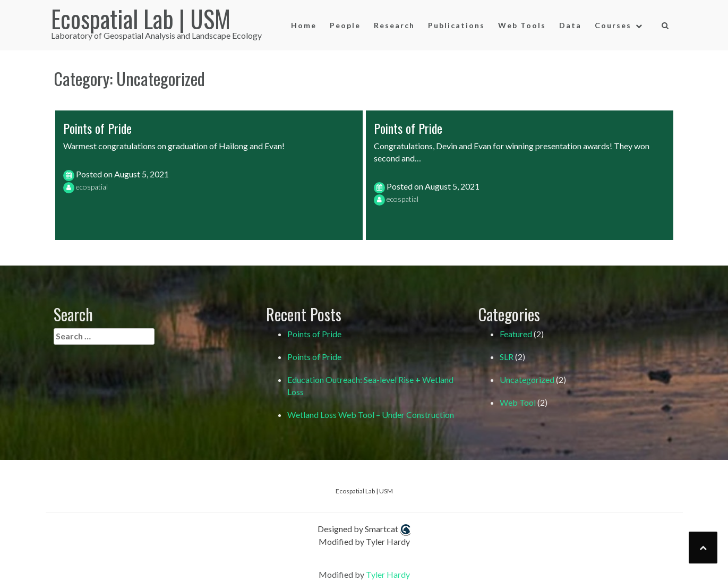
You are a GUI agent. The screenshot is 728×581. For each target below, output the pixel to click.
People (345, 25)
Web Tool (518, 402)
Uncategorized (527, 379)
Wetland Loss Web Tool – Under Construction (371, 415)
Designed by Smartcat (364, 530)
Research (394, 25)
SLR (507, 357)
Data (570, 25)
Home (304, 25)
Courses (613, 25)
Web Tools (522, 25)
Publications (456, 25)
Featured (516, 334)
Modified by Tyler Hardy (364, 541)
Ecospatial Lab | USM (141, 18)
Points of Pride (97, 128)
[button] (666, 26)
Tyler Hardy (388, 574)
